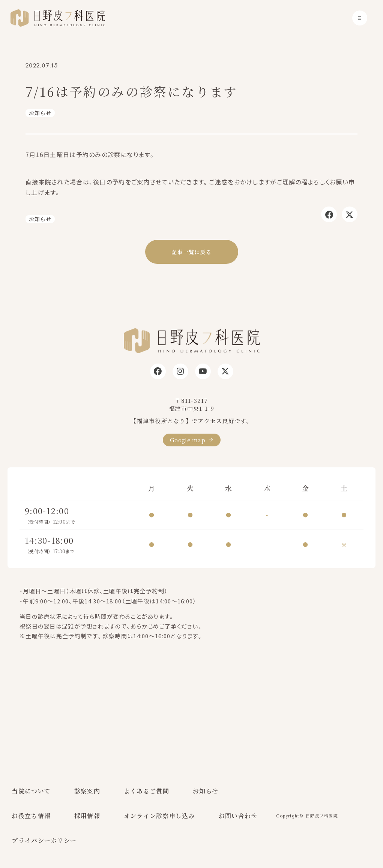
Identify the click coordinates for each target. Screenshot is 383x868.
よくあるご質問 (146, 791)
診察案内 (87, 791)
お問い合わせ (238, 816)
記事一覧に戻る (191, 252)
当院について (31, 791)
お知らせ (40, 113)
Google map (188, 440)
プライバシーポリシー (44, 840)
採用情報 (87, 816)
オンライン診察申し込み (159, 816)
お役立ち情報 (31, 816)
